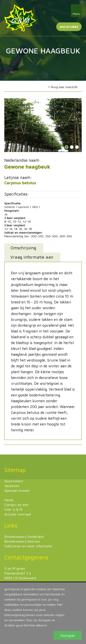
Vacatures (69, 27)
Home (9, 500)
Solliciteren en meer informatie (28, 546)
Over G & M (13, 509)
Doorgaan (68, 635)
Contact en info (16, 505)
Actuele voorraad (18, 514)
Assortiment (14, 481)
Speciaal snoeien (17, 490)
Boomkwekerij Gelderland (24, 537)
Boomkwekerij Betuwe (22, 541)
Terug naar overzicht (64, 87)
